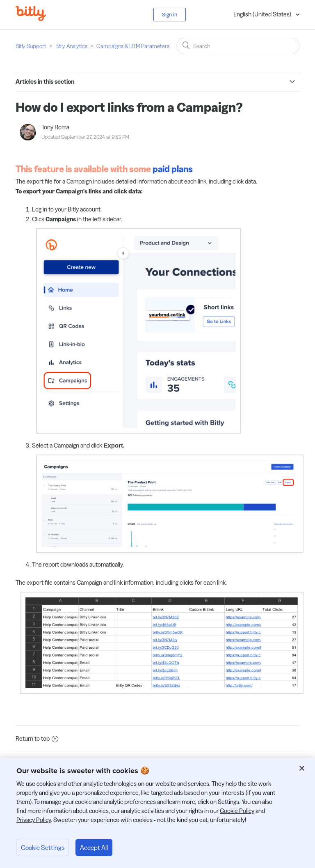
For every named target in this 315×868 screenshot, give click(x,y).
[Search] (238, 46)
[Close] (302, 768)
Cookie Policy (237, 811)
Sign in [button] (170, 14)
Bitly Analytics (71, 46)
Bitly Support (31, 46)
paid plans (173, 169)
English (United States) (263, 14)
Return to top (37, 738)
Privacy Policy (34, 820)
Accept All (94, 847)
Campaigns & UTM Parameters (133, 46)
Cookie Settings (43, 847)
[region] (157, 813)
